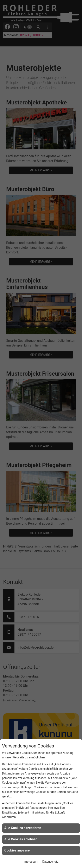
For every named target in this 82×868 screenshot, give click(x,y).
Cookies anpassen (18, 850)
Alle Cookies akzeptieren (23, 828)
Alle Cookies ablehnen (21, 839)
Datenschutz (50, 862)
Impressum (31, 862)
